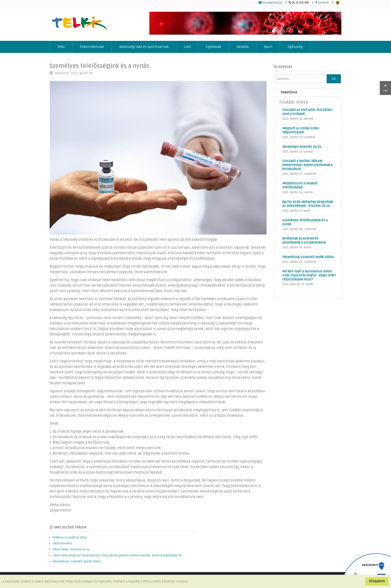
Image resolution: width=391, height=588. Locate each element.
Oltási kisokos (62, 544)
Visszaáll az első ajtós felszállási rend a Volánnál (307, 112)
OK (334, 79)
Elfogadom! (377, 581)
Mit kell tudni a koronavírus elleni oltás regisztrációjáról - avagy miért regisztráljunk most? (309, 275)
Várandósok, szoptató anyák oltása (77, 561)
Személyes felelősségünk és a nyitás (99, 66)
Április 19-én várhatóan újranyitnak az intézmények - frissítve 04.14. (308, 204)
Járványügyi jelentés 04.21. (302, 147)
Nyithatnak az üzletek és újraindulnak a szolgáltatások (304, 241)
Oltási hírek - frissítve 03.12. (72, 549)
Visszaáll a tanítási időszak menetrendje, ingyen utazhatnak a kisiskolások (307, 165)
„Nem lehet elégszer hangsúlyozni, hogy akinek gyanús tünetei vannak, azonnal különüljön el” (117, 555)
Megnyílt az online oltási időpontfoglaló (301, 130)
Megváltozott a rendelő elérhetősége (300, 185)
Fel (385, 87)
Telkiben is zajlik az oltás (70, 538)
